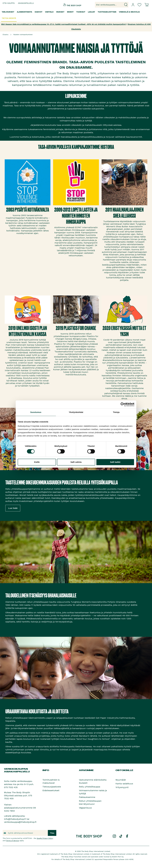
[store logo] (68, 5)
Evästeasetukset (51, 790)
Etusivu (5, 35)
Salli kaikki (115, 462)
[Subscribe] (52, 833)
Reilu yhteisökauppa (90, 787)
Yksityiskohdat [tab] (76, 412)
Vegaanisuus (85, 808)
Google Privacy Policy (45, 838)
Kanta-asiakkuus (124, 784)
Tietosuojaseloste (52, 787)
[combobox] (112, 5)
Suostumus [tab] (36, 412)
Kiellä (37, 462)
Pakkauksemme (87, 797)
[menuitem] (8, 12)
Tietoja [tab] (116, 412)
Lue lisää (13, 508)
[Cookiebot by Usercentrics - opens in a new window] (123, 404)
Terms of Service (13, 841)
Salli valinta (76, 462)
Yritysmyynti (122, 787)
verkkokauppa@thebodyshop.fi (20, 822)
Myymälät (121, 780)
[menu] (76, 15)
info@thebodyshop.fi (15, 819)
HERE (131, 859)
